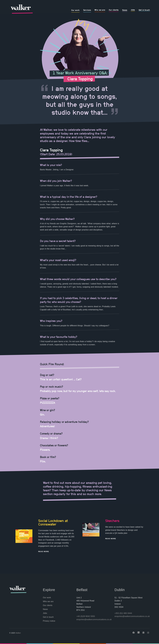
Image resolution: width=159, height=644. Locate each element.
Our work (75, 10)
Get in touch (144, 10)
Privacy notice (49, 621)
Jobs (133, 10)
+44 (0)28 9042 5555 (86, 616)
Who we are (100, 10)
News (125, 10)
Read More (44, 552)
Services (87, 10)
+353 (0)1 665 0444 (123, 613)
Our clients (114, 10)
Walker (18, 633)
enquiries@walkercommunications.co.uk (94, 619)
